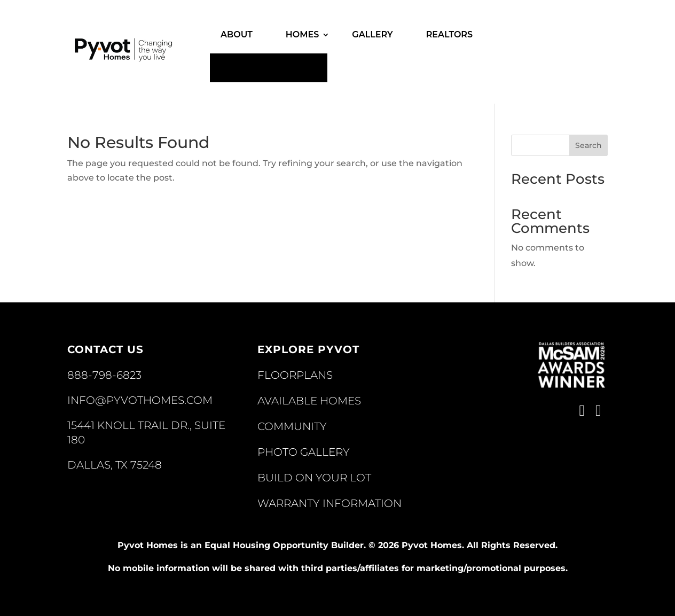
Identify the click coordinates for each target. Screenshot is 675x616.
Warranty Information (329, 503)
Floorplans (295, 375)
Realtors (450, 34)
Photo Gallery (304, 452)
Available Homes (309, 401)
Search (588, 145)
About (237, 34)
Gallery (372, 34)
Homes (303, 34)
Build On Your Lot (314, 478)
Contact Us (269, 68)
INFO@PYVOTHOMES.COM (140, 400)
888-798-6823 (104, 375)
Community (292, 426)
